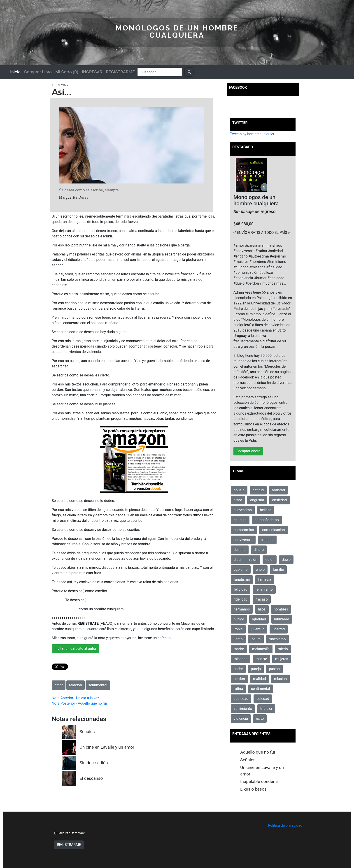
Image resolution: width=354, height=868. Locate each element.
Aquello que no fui (258, 752)
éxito (260, 718)
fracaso (262, 599)
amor (59, 685)
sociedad (241, 699)
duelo (286, 560)
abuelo (239, 490)
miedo (283, 649)
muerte (261, 659)
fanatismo (242, 579)
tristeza (266, 709)
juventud (258, 629)
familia (278, 570)
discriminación (246, 560)
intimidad (282, 619)
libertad (279, 629)
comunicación (273, 530)
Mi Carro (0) (67, 72)
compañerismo (267, 520)
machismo (277, 639)
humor (239, 619)
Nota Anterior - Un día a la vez (75, 698)
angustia (257, 500)
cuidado (267, 540)
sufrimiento (243, 709)
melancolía (261, 649)
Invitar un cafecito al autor (76, 649)
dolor (270, 560)
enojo (260, 570)
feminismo (264, 589)
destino (240, 550)
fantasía (265, 579)
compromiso (244, 530)
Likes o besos (253, 789)
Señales (87, 732)
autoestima (243, 510)
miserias (241, 659)
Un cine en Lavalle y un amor (107, 747)
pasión (274, 669)
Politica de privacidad (285, 825)
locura (256, 639)
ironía (238, 629)
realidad (260, 679)
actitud (258, 490)
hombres (281, 609)
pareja (256, 669)
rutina (238, 689)
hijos (262, 609)
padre (238, 669)
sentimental (98, 685)
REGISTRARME (120, 72)
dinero (259, 550)
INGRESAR (92, 72)
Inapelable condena (259, 781)
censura (240, 520)
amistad (278, 490)
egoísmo (241, 570)
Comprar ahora (248, 451)
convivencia (243, 540)
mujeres (282, 659)
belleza (265, 510)
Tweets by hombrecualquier (252, 134)
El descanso (91, 778)
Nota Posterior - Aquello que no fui (79, 703)
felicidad (241, 589)
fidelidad (241, 599)
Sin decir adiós (94, 763)
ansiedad (280, 500)
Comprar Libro (38, 72)
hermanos (242, 609)
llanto (238, 639)
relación (76, 685)
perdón (239, 679)
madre (239, 649)
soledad (263, 699)
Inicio (15, 72)
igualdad (259, 619)
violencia (241, 718)
